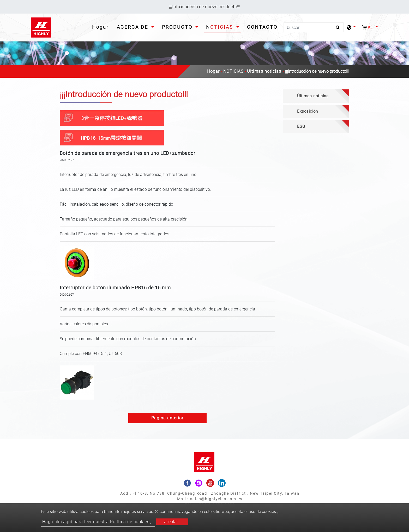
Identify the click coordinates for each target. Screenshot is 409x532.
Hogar (101, 26)
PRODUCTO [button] (178, 27)
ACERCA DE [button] (133, 27)
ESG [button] (301, 126)
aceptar (171, 522)
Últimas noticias (264, 71)
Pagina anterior (167, 418)
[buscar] (314, 27)
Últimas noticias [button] (313, 96)
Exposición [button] (308, 111)
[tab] (316, 96)
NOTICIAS (233, 71)
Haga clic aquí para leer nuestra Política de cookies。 (98, 522)
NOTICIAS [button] (221, 27)
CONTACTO (262, 27)
